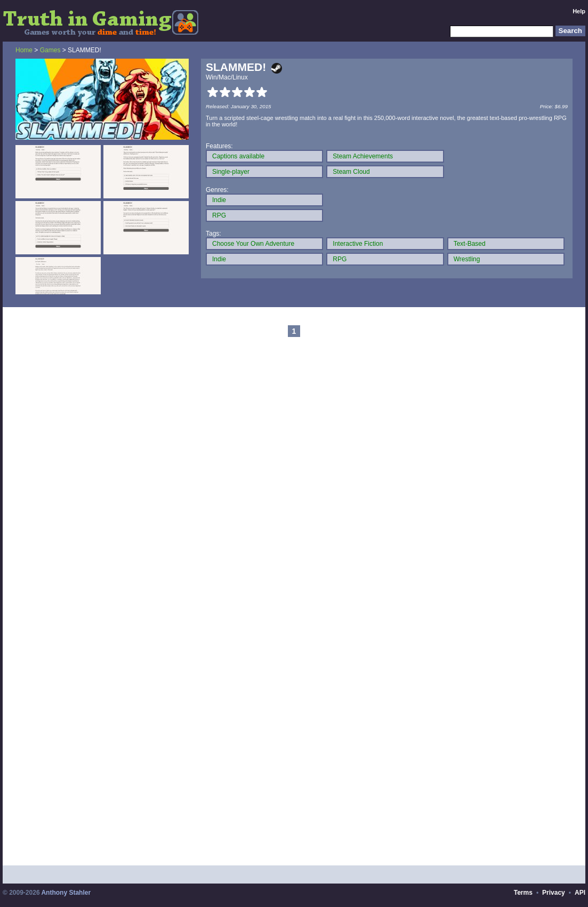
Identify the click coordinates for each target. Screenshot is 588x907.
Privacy (554, 893)
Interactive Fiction (358, 244)
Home (24, 50)
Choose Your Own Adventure (253, 244)
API (580, 893)
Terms (523, 893)
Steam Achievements (363, 156)
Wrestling (467, 259)
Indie (219, 200)
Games (50, 50)
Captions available (238, 156)
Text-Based (470, 244)
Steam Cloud (351, 172)
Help (579, 11)
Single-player (231, 172)
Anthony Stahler (66, 893)
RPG (219, 215)
